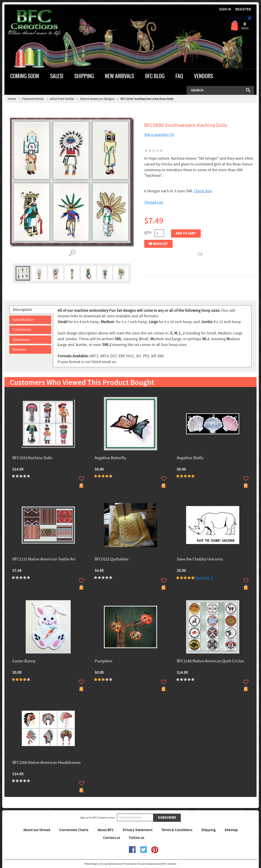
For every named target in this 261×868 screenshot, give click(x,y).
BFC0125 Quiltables (112, 559)
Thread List (154, 202)
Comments (22, 330)
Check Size (203, 191)
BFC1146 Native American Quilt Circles (210, 661)
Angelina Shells (190, 458)
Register (243, 9)
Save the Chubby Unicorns (200, 559)
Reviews (19, 349)
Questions (21, 340)
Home (12, 99)
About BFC (106, 830)
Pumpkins (103, 661)
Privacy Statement (138, 830)
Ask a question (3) (159, 135)
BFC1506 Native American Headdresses (47, 763)
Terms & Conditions (177, 830)
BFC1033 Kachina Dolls (32, 458)
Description (22, 310)
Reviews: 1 (204, 578)
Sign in (225, 9)
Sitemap (231, 830)
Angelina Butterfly (110, 458)
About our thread (37, 830)
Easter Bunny (24, 661)
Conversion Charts (74, 830)
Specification (23, 320)
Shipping (208, 830)
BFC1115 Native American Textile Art (44, 559)
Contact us (112, 838)
